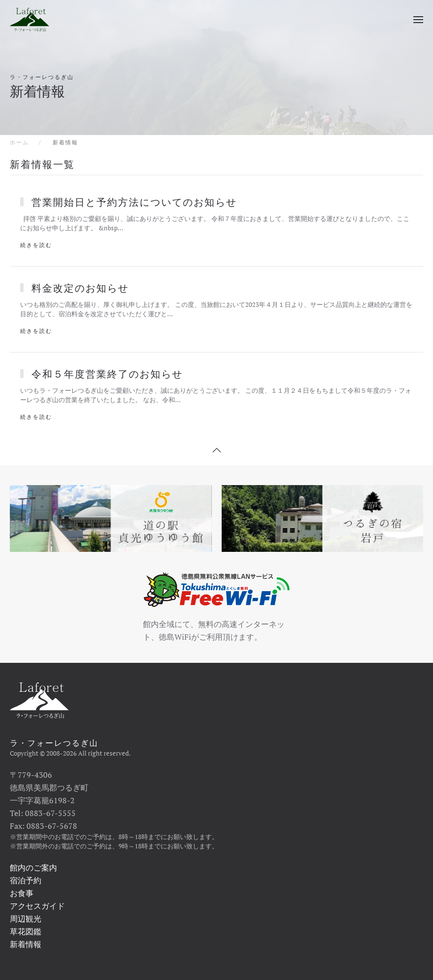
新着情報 (26, 944)
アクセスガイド (37, 906)
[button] (418, 20)
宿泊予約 (26, 880)
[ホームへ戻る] (29, 20)
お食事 (22, 893)
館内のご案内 (33, 868)
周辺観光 (26, 919)
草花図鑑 (26, 931)
